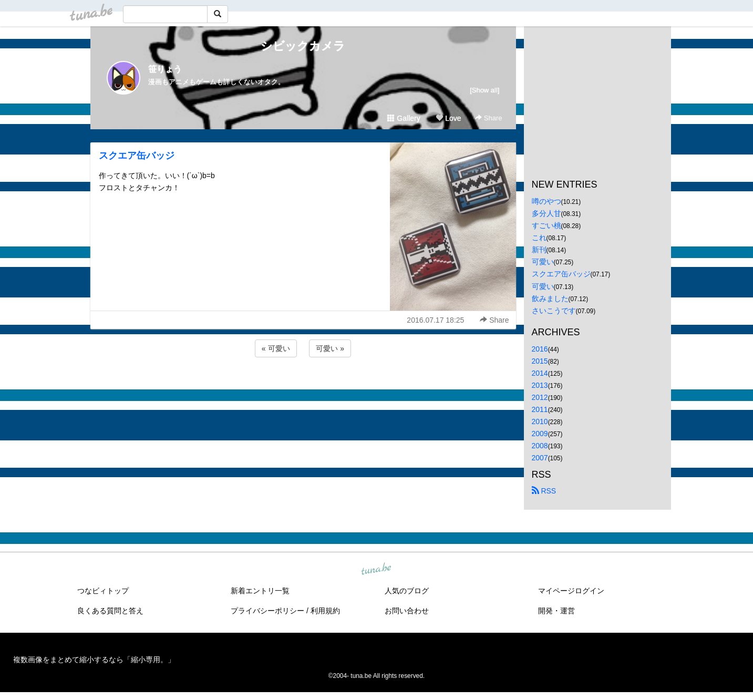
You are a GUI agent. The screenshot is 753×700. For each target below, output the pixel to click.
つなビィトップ (103, 591)
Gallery (404, 118)
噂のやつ (546, 201)
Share (488, 118)
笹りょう (165, 69)
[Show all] (484, 90)
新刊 (539, 250)
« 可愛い (276, 348)
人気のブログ (407, 591)
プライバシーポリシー (267, 611)
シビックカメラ (303, 46)
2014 (540, 373)
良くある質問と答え (110, 611)
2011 (540, 409)
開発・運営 (556, 611)
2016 (540, 349)
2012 (540, 397)
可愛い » (330, 348)
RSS (544, 491)
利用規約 (325, 611)
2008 (540, 446)
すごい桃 (546, 225)
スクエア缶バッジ (137, 156)
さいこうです (554, 311)
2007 (540, 458)
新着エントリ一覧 (260, 591)
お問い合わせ (407, 611)
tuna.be (376, 569)
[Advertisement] (303, 388)
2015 (540, 361)
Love (448, 118)
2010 (540, 421)
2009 (540, 434)
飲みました (550, 298)
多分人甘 (546, 213)
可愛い (543, 262)
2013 (540, 385)
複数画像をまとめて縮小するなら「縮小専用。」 (94, 660)
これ (539, 238)
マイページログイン (571, 591)
